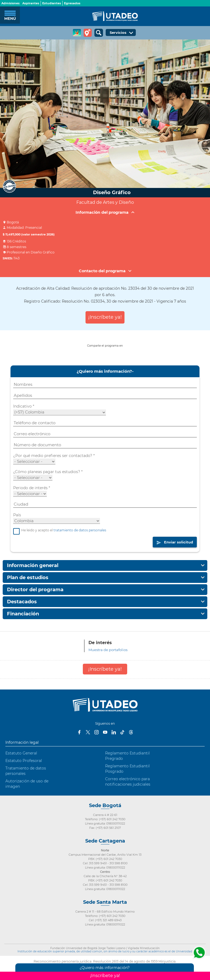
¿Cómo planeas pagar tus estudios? (48, 472)
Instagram (97, 732)
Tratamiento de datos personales (26, 771)
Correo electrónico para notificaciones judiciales (128, 782)
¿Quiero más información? (105, 968)
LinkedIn (114, 732)
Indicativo (24, 406)
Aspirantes (31, 3)
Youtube (105, 732)
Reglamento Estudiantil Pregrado (127, 756)
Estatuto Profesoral (24, 761)
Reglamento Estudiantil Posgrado (127, 769)
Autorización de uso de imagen (27, 784)
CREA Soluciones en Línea (77, 33)
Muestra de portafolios (108, 650)
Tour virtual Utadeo (88, 33)
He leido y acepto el (60, 530)
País (17, 515)
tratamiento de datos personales (80, 530)
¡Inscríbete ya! (105, 317)
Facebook (79, 732)
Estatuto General (21, 753)
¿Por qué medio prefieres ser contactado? (54, 456)
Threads (131, 732)
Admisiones (10, 3)
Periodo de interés (32, 488)
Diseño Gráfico (112, 193)
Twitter (88, 732)
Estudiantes (52, 3)
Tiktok (122, 732)
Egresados (72, 3)
